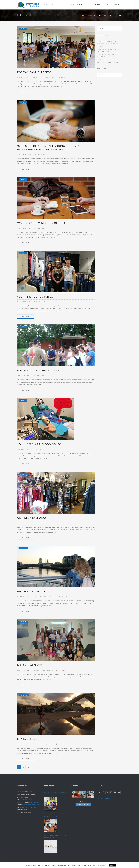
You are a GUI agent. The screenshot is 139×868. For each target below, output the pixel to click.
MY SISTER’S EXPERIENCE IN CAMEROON (109, 62)
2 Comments (63, 523)
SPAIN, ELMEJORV (29, 739)
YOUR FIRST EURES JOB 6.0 (35, 297)
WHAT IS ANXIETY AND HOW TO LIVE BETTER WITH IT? (55, 837)
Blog (90, 15)
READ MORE (26, 92)
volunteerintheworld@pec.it (28, 807)
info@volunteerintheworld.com (30, 805)
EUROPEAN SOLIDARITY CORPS (38, 370)
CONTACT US (117, 5)
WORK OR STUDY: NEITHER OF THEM (42, 223)
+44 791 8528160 (35, 802)
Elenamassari (41, 154)
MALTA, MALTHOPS (30, 665)
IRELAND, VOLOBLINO (32, 592)
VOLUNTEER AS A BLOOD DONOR (39, 444)
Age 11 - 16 (23, 548)
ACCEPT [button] (112, 865)
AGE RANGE (82, 5)
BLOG (107, 5)
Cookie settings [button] (103, 865)
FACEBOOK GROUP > (104, 798)
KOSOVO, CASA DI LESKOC (34, 72)
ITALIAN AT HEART (103, 59)
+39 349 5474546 (27, 800)
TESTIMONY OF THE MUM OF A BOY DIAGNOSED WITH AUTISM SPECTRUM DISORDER (108, 44)
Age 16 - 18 (24, 474)
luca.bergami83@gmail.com (45, 77)
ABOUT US (55, 5)
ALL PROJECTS (67, 5)
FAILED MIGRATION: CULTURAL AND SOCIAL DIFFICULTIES (55, 815)
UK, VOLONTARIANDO (32, 518)
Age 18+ (23, 29)
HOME (45, 5)
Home (83, 15)
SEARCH (119, 29)
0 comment (62, 77)
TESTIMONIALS (96, 5)
